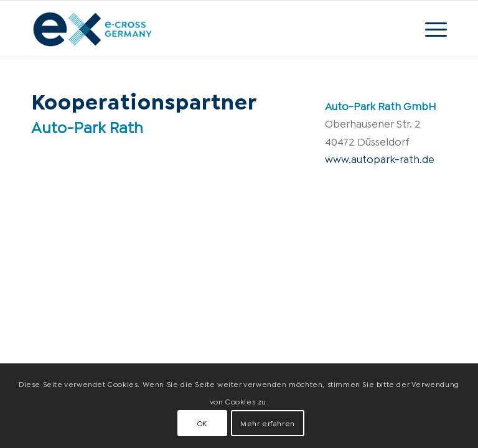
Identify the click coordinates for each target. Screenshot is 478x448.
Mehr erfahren (268, 423)
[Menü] (430, 29)
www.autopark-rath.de (380, 158)
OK (202, 423)
